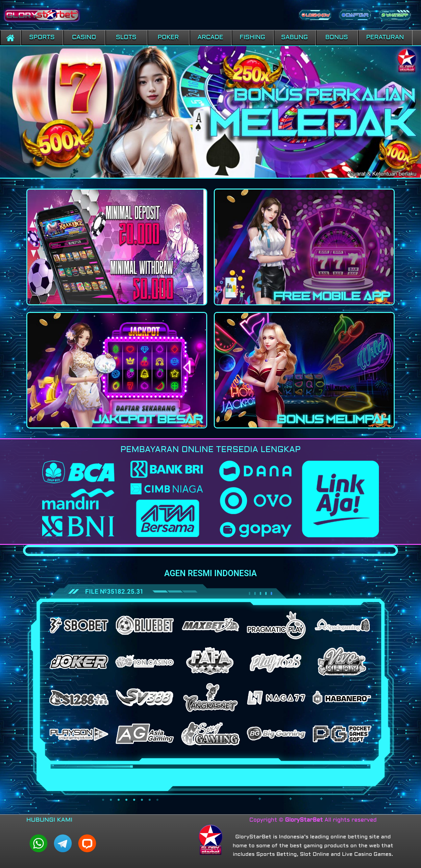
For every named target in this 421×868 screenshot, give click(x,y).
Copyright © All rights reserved (313, 820)
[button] (42, 38)
